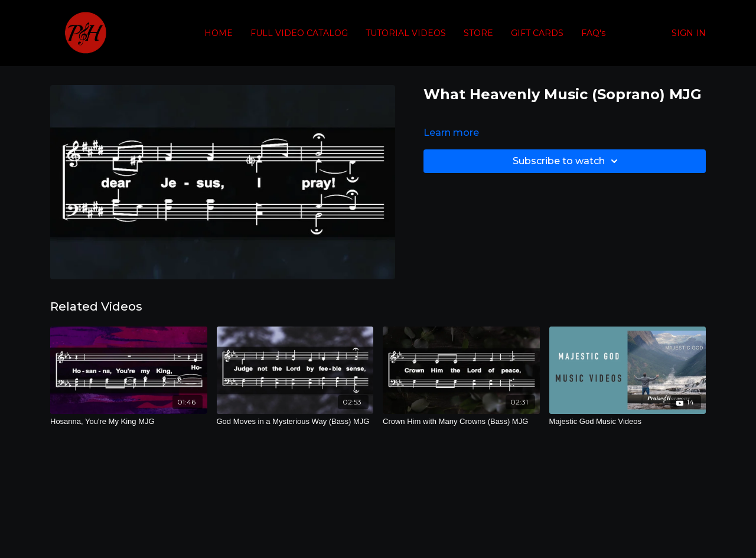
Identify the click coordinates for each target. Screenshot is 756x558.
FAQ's (593, 33)
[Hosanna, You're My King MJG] (129, 422)
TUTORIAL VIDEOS (406, 33)
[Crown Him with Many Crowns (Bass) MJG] (461, 422)
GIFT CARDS (537, 33)
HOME (219, 33)
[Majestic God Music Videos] (628, 422)
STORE (478, 33)
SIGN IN (689, 33)
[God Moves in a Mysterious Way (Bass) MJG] (295, 422)
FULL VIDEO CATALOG (299, 33)
